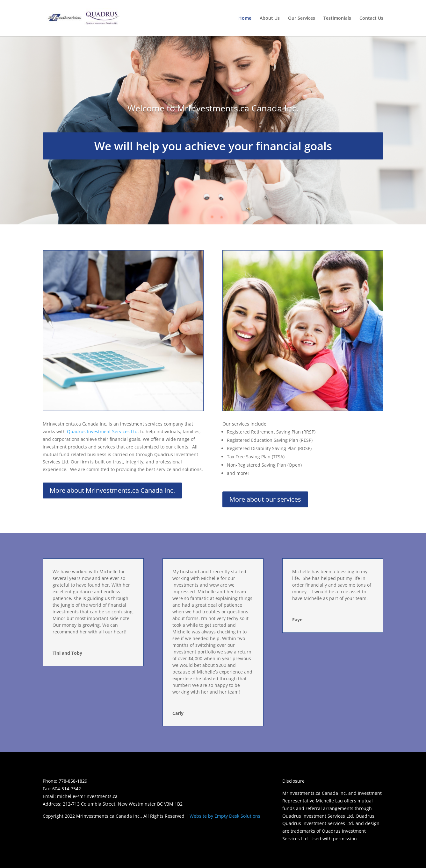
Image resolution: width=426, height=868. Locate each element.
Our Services (302, 18)
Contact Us (371, 18)
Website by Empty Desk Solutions (225, 816)
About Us (270, 18)
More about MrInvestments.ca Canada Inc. (112, 490)
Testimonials (337, 18)
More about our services (265, 499)
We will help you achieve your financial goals (213, 146)
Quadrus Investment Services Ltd (102, 431)
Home (245, 18)
